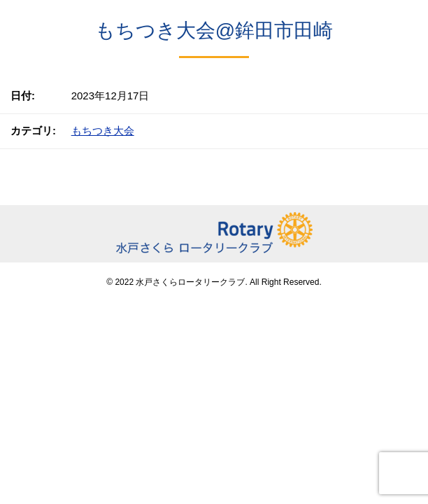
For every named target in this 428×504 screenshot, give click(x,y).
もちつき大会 (103, 131)
